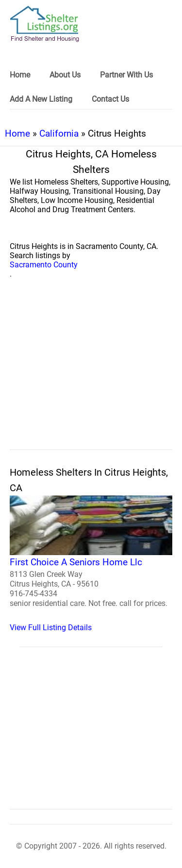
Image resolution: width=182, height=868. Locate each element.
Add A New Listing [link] (41, 99)
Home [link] (20, 75)
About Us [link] (65, 75)
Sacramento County (44, 265)
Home (17, 133)
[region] (91, 375)
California (59, 133)
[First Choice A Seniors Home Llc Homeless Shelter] (91, 564)
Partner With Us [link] (126, 75)
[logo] (45, 24)
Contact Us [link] (110, 99)
